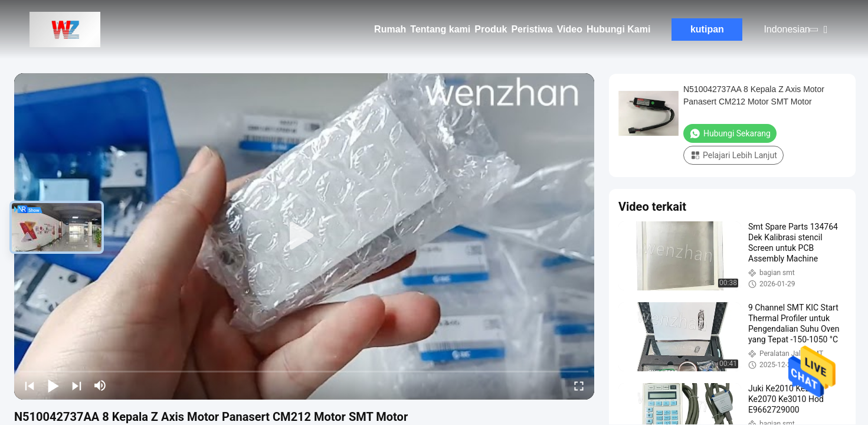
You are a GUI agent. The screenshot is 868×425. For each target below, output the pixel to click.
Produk (491, 29)
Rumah (390, 29)
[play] (304, 236)
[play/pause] (53, 385)
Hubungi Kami (618, 29)
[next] (77, 385)
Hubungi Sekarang (730, 133)
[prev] (30, 385)
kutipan (707, 29)
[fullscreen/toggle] (579, 385)
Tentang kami (440, 29)
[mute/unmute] (100, 385)
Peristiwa (532, 29)
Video (570, 29)
